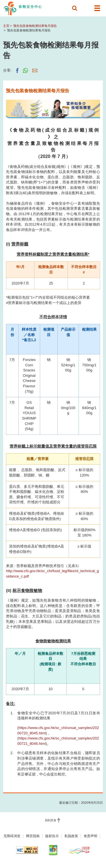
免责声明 (90, 836)
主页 (6, 26)
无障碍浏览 (12, 836)
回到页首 (51, 820)
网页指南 (33, 836)
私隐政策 (71, 836)
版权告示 (52, 836)
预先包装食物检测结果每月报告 (35, 26)
